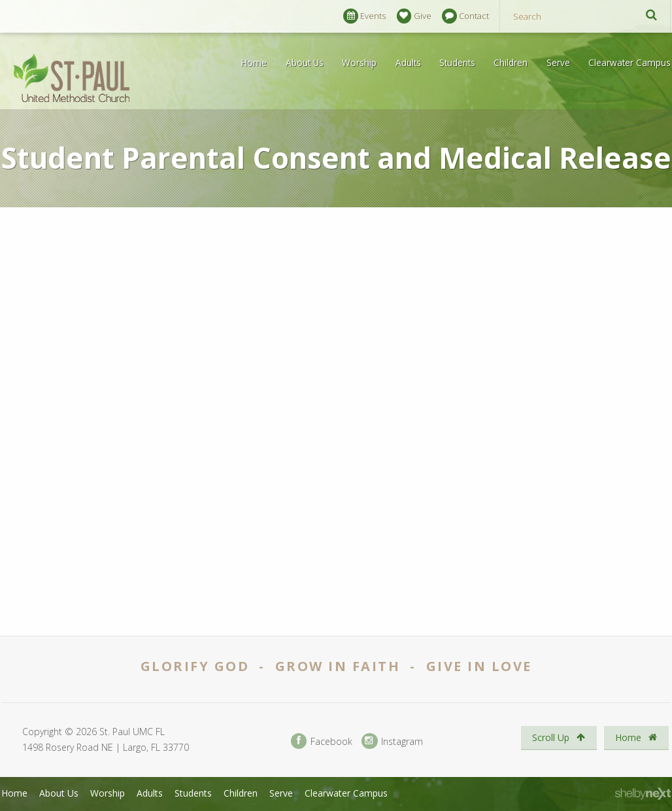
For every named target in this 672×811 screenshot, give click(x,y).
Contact (465, 16)
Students (457, 62)
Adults (408, 62)
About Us (305, 62)
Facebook (322, 741)
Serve (558, 62)
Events (364, 16)
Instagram (392, 741)
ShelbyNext (643, 794)
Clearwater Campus (630, 62)
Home (254, 62)
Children (511, 62)
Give (414, 16)
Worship (359, 62)
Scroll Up (559, 737)
